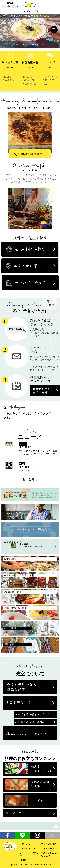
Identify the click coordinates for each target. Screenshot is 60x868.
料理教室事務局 (49, 844)
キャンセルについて (29, 848)
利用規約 (24, 860)
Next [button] (46, 196)
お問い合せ (25, 844)
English (10, 2)
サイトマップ (48, 848)
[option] (30, 135)
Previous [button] (14, 196)
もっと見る (30, 479)
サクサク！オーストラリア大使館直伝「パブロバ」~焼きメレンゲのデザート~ (39, 454)
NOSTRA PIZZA (26, 470)
